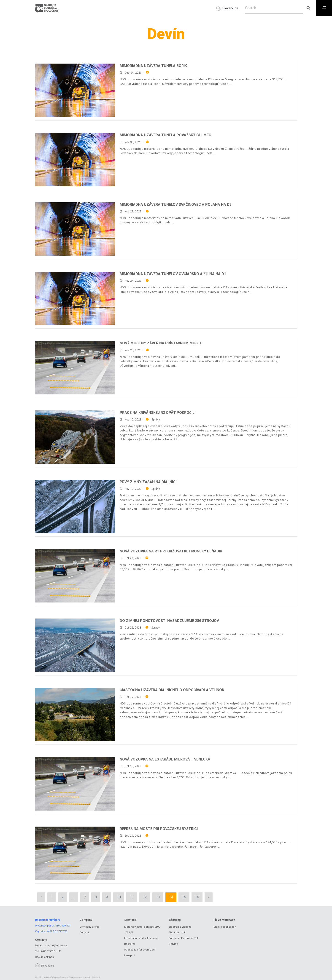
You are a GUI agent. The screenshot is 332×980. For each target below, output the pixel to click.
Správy (156, 420)
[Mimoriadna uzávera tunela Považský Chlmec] (75, 159)
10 (119, 897)
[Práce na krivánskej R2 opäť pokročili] (75, 437)
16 (197, 897)
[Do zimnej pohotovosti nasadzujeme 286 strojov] (75, 645)
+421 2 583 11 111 (51, 951)
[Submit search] (308, 8)
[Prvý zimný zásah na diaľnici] (75, 506)
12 (145, 897)
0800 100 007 (63, 926)
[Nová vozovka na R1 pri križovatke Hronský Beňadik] (75, 576)
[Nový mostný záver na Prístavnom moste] (75, 368)
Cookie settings (44, 957)
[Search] (274, 8)
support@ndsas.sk (56, 946)
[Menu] (324, 8)
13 (158, 897)
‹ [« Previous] (41, 897)
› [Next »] (209, 897)
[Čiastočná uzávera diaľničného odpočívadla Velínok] (75, 714)
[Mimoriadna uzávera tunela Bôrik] (75, 90)
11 (132, 897)
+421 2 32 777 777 (57, 931)
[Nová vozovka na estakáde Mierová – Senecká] (75, 784)
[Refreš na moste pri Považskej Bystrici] (75, 853)
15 (184, 897)
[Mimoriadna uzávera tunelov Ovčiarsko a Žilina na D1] (75, 298)
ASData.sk (96, 977)
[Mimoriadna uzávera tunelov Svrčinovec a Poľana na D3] (75, 229)
